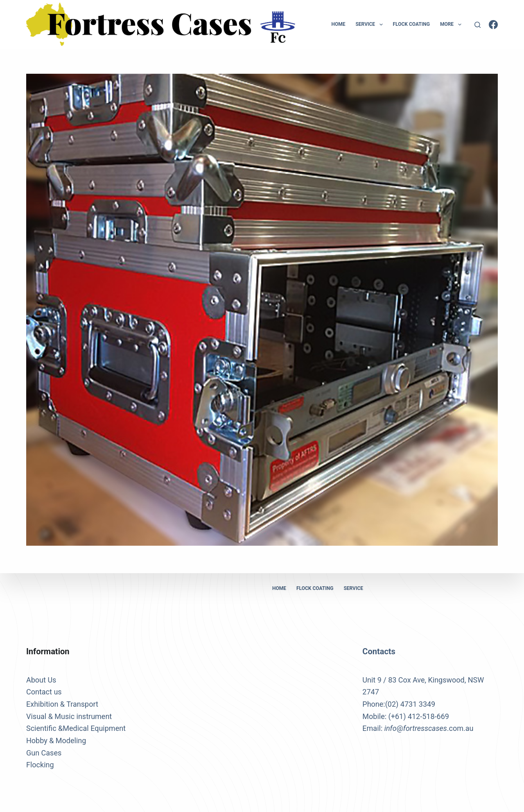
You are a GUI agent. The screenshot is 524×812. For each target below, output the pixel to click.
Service (370, 25)
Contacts (379, 651)
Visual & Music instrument (69, 716)
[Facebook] (493, 25)
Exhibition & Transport (62, 704)
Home (338, 24)
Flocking (40, 765)
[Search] (478, 25)
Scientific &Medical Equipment (76, 728)
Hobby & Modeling (56, 741)
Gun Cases (44, 753)
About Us (41, 680)
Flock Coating (411, 24)
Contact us (44, 692)
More (452, 25)
